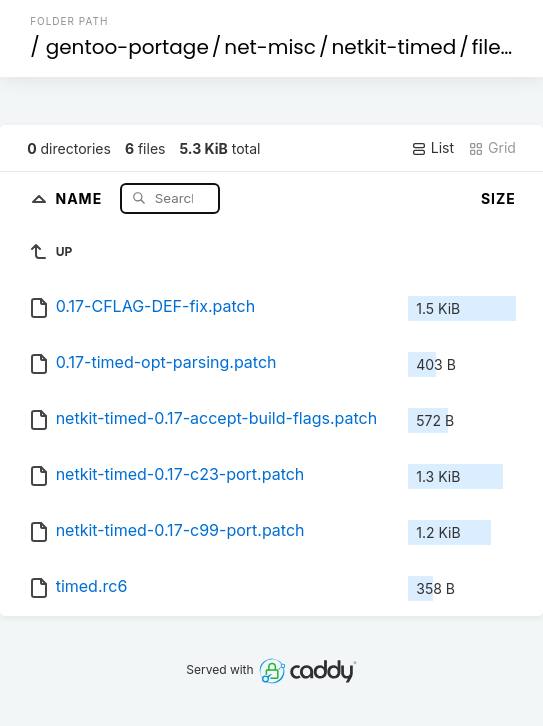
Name (80, 197)
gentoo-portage (127, 47)
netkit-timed (393, 47)
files (491, 47)
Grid (492, 148)
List (432, 148)
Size (498, 198)
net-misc (270, 47)
